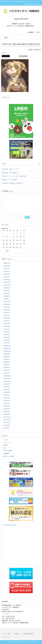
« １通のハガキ (6, 97)
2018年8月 (7, 401)
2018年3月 (7, 412)
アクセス (38, 32)
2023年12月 (7, 282)
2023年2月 (7, 296)
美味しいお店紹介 (9, 456)
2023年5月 (7, 293)
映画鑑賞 (6, 454)
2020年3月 (7, 370)
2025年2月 (7, 263)
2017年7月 (7, 428)
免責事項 (17, 634)
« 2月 (7, 251)
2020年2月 (7, 373)
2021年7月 (7, 329)
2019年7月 (7, 387)
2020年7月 (7, 359)
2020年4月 (7, 368)
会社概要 (31, 32)
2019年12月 (7, 376)
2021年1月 (7, 343)
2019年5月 (7, 392)
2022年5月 (7, 315)
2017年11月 (7, 417)
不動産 (5, 445)
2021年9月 (7, 324)
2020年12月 (7, 346)
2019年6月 (7, 390)
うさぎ (5, 440)
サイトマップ (7, 637)
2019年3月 (7, 398)
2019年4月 (7, 395)
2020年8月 (7, 357)
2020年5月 (7, 365)
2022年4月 (7, 318)
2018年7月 (7, 403)
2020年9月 (7, 354)
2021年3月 (7, 340)
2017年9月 (7, 423)
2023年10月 (7, 285)
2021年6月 (7, 332)
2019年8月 (7, 384)
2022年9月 (7, 307)
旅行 (5, 448)
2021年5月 (7, 335)
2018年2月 (7, 414)
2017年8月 (7, 425)
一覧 (39, 163)
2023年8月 (7, 291)
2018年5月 (7, 406)
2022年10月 (7, 304)
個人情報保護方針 (29, 634)
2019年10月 (7, 381)
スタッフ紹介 (7, 634)
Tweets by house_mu (10, 525)
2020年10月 (7, 351)
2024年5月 (7, 274)
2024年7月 (7, 269)
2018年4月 (7, 409)
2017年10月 (7, 420)
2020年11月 (7, 348)
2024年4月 (7, 277)
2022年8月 (7, 310)
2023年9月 (7, 288)
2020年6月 (7, 362)
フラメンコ (7, 443)
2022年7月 (7, 313)
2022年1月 (7, 321)
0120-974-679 (21, 19)
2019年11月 (7, 379)
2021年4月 (7, 337)
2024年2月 (7, 280)
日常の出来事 (8, 451)
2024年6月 (7, 271)
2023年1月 (7, 299)
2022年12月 (7, 302)
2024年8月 (7, 266)
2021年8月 (7, 326)
